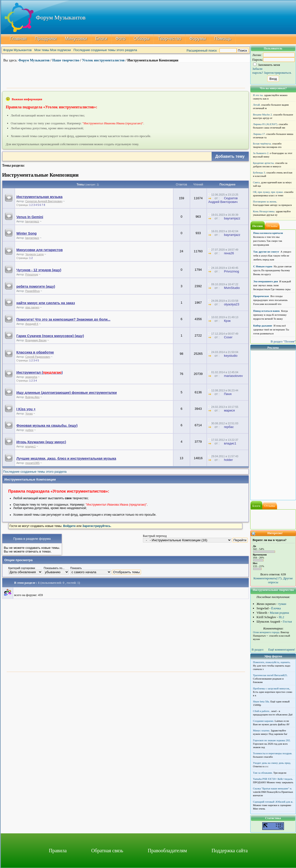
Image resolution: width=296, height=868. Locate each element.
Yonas (29, 413)
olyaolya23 (232, 304)
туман (282, 604)
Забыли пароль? (258, 71)
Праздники (46, 39)
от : (216, 198)
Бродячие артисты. (264, 163)
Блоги (101, 39)
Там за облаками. (263, 773)
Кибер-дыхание (263, 326)
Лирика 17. (259, 134)
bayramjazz (32, 221)
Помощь (223, 39)
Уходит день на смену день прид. (272, 763)
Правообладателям (167, 851)
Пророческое (261, 296)
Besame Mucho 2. (263, 114)
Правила (58, 851)
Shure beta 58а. (261, 701)
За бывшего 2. (261, 153)
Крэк (227, 321)
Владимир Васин (36, 340)
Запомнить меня (267, 65)
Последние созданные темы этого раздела (105, 50)
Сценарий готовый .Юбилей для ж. (273, 802)
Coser (228, 337)
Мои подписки (61, 50)
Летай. (257, 105)
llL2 (281, 617)
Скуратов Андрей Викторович (44, 201)
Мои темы (42, 50)
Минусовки (76, 39)
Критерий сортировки (22, 568)
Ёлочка (276, 608)
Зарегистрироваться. (278, 73)
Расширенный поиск (202, 50)
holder (228, 460)
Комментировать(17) (267, 578)
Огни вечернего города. (266, 632)
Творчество (169, 39)
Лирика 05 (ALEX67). (265, 124)
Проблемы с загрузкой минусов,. (272, 688)
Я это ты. (258, 95)
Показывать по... (54, 568)
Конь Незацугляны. (264, 211)
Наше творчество (66, 60)
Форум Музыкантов (17, 50)
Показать (76, 568)
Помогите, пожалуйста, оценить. (272, 662)
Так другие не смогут (266, 252)
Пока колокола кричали (268, 233)
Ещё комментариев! (282, 649)
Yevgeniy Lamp (35, 254)
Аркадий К (32, 324)
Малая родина (280, 613)
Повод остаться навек (266, 311)
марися (229, 410)
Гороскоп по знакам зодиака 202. (272, 740)
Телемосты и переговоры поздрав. (273, 753)
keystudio (231, 356)
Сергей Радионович (38, 357)
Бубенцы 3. (259, 172)
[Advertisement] (126, 75)
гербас (229, 427)
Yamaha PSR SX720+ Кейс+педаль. (273, 779)
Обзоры (142, 39)
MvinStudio (232, 288)
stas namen (32, 307)
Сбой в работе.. (262, 711)
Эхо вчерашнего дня (265, 281)
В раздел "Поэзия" (283, 341)
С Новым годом (263, 266)
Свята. (257, 182)
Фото (120, 39)
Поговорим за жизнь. (265, 201)
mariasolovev (233, 376)
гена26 (229, 253)
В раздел (258, 649)
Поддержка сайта (230, 851)
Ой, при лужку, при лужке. (268, 192)
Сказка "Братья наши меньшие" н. (273, 788)
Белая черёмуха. (262, 143)
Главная (18, 39)
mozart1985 (32, 463)
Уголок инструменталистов (103, 60)
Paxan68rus (33, 291)
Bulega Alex (32, 397)
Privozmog (32, 274)
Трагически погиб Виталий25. (270, 675)
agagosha (31, 377)
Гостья (287, 621)
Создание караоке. (264, 721)
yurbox (29, 430)
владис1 (31, 446)
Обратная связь (107, 851)
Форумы (198, 39)
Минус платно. (262, 730)
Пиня (228, 394)
